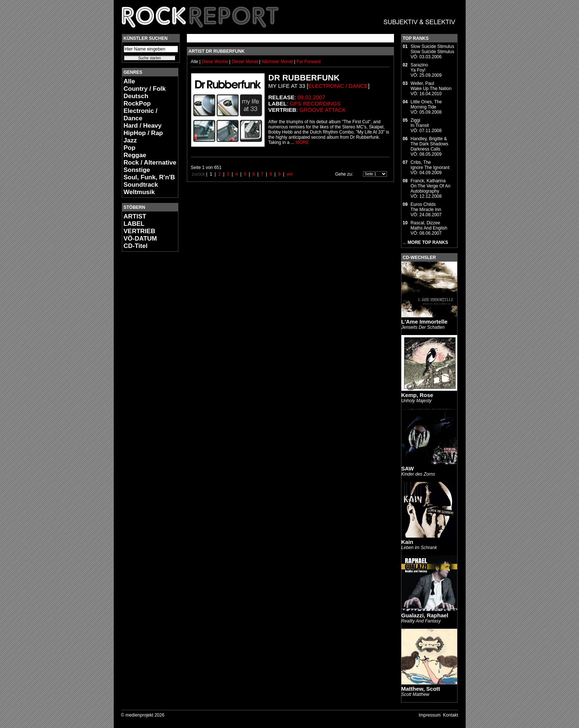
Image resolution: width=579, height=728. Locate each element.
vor (290, 174)
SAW (408, 468)
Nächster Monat (277, 62)
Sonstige (137, 170)
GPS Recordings (315, 103)
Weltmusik (139, 192)
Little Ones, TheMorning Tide (426, 104)
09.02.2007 (311, 97)
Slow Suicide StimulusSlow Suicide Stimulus (432, 49)
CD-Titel (136, 246)
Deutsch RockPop (137, 100)
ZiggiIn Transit (420, 123)
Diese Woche (215, 62)
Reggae (135, 155)
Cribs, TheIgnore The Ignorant (430, 165)
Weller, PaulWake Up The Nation (431, 86)
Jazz (130, 140)
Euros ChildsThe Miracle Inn (426, 207)
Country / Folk (145, 89)
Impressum (430, 715)
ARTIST (135, 216)
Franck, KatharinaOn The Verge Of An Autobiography (431, 186)
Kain (407, 542)
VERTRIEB (140, 231)
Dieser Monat (245, 62)
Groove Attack (323, 110)
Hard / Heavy (143, 126)
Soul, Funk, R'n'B (149, 177)
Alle (129, 81)
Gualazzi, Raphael (425, 615)
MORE (302, 142)
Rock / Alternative (150, 163)
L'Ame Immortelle (424, 322)
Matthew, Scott (421, 689)
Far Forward (309, 62)
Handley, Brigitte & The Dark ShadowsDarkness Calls (429, 144)
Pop (130, 148)
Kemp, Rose (417, 395)
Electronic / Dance (141, 115)
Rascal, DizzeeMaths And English (429, 225)
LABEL (134, 224)
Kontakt (451, 715)
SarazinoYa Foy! (419, 68)
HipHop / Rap (143, 133)
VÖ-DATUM (140, 239)
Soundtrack (141, 185)
